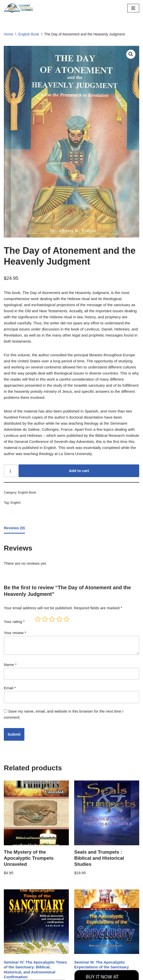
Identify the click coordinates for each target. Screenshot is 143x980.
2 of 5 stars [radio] (45, 619)
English (15, 503)
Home (9, 34)
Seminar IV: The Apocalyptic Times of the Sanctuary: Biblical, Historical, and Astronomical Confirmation (35, 970)
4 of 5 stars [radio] (59, 619)
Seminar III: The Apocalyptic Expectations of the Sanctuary (101, 965)
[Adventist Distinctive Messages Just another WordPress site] (19, 8)
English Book (29, 34)
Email (10, 688)
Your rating (14, 622)
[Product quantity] (11, 471)
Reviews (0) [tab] (14, 528)
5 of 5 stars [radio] (67, 619)
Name (10, 665)
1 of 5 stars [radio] (38, 619)
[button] (131, 54)
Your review (15, 633)
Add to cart (79, 471)
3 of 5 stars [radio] (52, 619)
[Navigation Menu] (133, 8)
